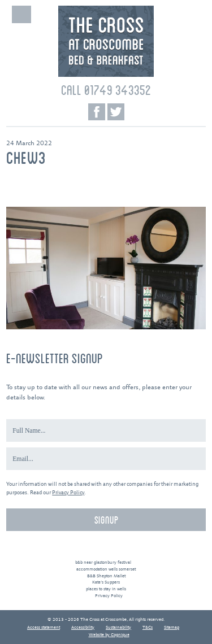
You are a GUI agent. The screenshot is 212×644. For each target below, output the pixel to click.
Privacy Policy (68, 493)
